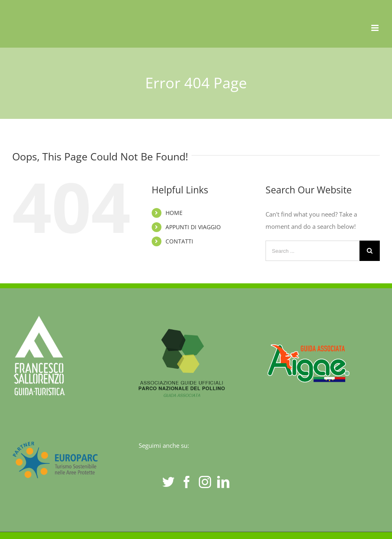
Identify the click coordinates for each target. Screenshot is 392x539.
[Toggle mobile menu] (376, 28)
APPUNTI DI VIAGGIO (193, 227)
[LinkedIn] (223, 482)
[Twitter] (168, 482)
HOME (174, 213)
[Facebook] (187, 482)
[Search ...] (313, 251)
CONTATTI (179, 241)
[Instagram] (205, 482)
